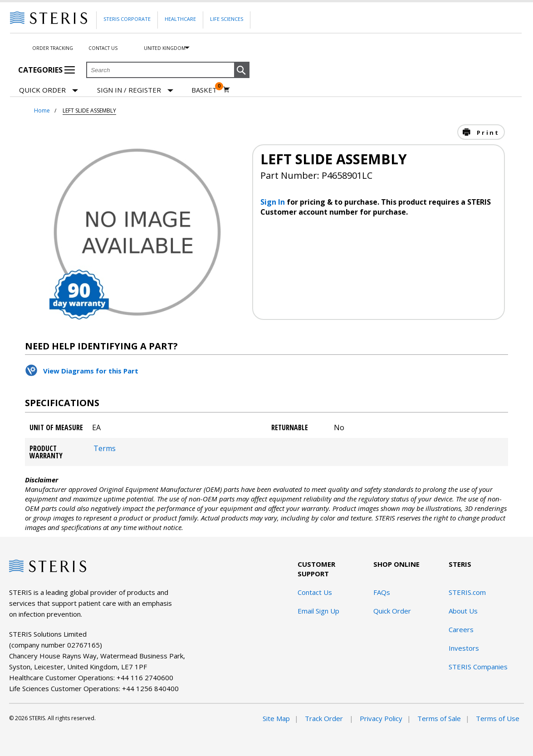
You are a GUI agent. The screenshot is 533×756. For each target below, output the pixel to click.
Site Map (276, 718)
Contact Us (103, 48)
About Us (463, 611)
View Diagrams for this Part (91, 371)
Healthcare (180, 19)
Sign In (274, 202)
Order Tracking (53, 48)
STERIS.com (467, 592)
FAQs (382, 592)
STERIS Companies (478, 667)
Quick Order (49, 91)
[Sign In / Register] (135, 90)
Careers (461, 629)
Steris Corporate (127, 19)
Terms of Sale (439, 718)
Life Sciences (227, 19)
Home (42, 110)
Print (487, 133)
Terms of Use (498, 718)
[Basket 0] (211, 90)
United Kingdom (165, 48)
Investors (464, 648)
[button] (242, 70)
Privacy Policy (381, 718)
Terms (105, 448)
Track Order (325, 718)
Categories (46, 70)
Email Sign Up (318, 611)
